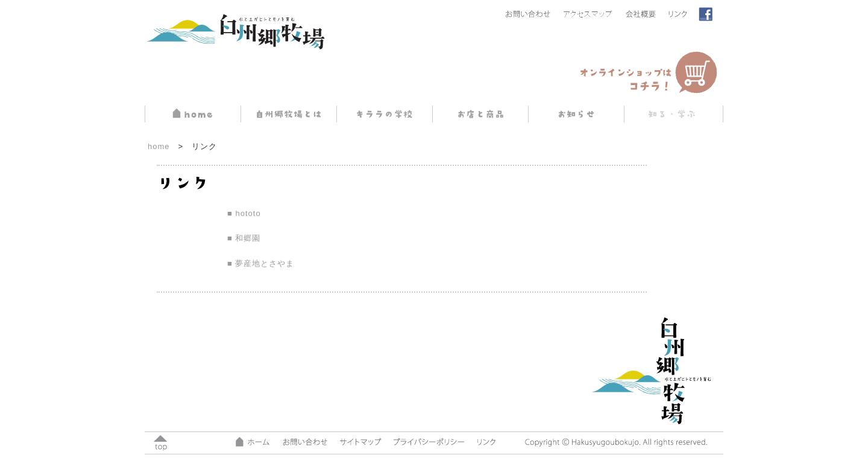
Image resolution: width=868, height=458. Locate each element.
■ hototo (244, 213)
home (159, 146)
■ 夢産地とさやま (261, 263)
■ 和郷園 (244, 238)
